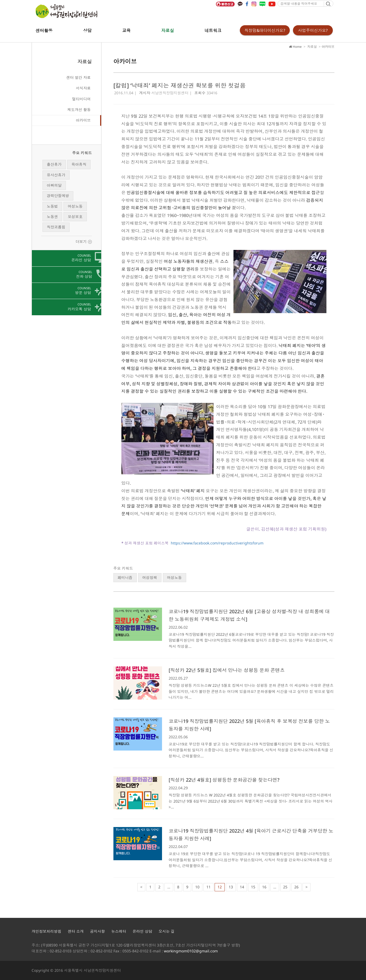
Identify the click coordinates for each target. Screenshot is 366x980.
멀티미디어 (82, 99)
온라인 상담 (142, 931)
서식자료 (83, 88)
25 (285, 887)
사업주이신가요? (313, 30)
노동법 (52, 206)
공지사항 (97, 931)
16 (264, 887)
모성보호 (75, 217)
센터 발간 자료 (79, 77)
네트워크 (213, 31)
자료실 (168, 31)
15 (253, 887)
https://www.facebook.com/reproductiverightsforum (217, 543)
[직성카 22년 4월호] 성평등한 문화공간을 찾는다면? (224, 780)
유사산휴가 (56, 175)
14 (242, 887)
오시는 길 (167, 931)
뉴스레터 (119, 931)
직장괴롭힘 (56, 227)
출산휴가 (54, 164)
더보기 (84, 242)
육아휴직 (79, 164)
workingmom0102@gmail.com (191, 951)
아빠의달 (54, 185)
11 (208, 887)
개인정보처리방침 (46, 931)
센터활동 (44, 31)
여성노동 (75, 206)
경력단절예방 (58, 196)
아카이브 (83, 120)
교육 (126, 31)
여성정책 (150, 578)
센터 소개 (76, 931)
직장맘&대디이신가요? (265, 30)
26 (296, 887)
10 (197, 887)
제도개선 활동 (79, 110)
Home (295, 47)
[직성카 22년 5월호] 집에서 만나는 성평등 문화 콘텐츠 (227, 670)
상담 (87, 31)
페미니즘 (125, 578)
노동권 (52, 217)
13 (231, 887)
